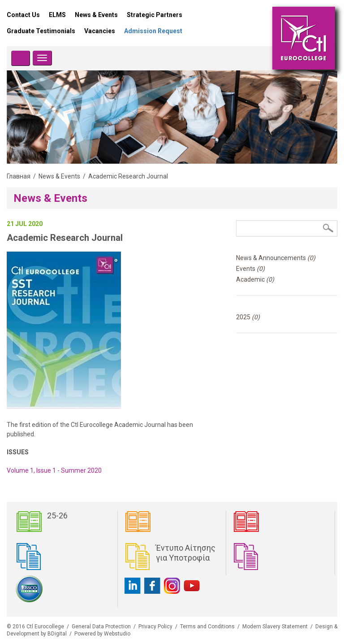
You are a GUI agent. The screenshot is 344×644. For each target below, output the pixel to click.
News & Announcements (276, 258)
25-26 (57, 516)
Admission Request (153, 31)
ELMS (57, 15)
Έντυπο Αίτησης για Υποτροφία (186, 553)
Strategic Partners (155, 15)
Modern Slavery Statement (275, 627)
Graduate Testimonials (41, 31)
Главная (19, 176)
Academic (255, 279)
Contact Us (23, 15)
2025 (248, 317)
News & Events (96, 15)
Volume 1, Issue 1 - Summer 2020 (54, 470)
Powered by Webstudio (102, 634)
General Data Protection (101, 627)
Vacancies (100, 31)
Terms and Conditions (207, 627)
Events (250, 269)
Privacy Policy (155, 627)
